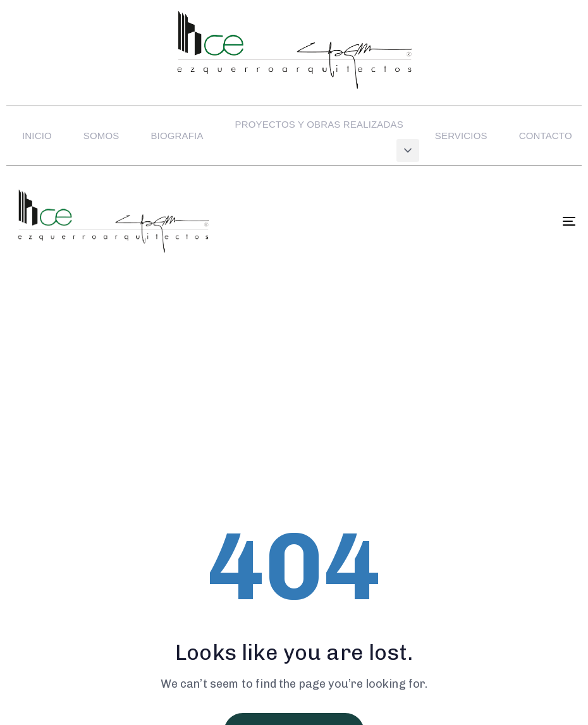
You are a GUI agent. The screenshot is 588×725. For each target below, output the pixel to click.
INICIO (37, 136)
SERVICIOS (461, 136)
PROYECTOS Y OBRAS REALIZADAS (319, 124)
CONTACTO (546, 136)
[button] (408, 150)
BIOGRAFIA (177, 136)
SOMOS (101, 136)
